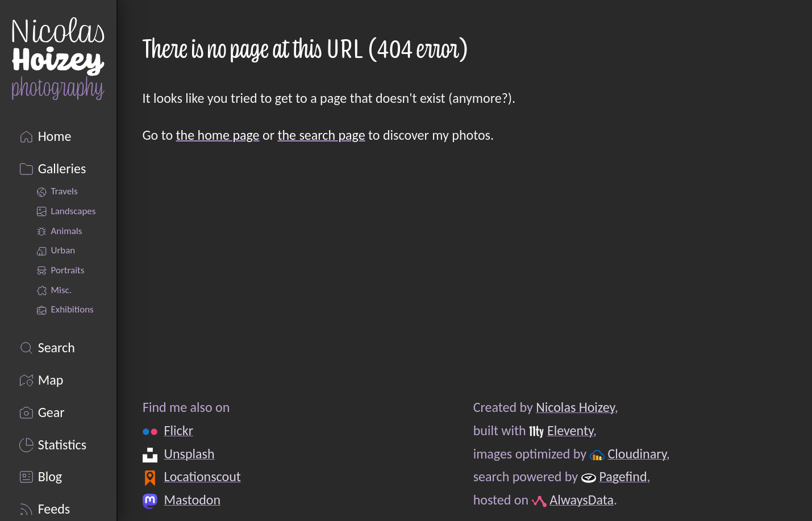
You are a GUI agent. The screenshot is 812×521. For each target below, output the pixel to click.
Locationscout (202, 476)
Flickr (178, 430)
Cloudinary (637, 454)
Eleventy (570, 430)
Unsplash (189, 454)
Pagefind (623, 476)
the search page (321, 135)
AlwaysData (582, 500)
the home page (218, 135)
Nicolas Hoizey (575, 407)
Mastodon (192, 500)
